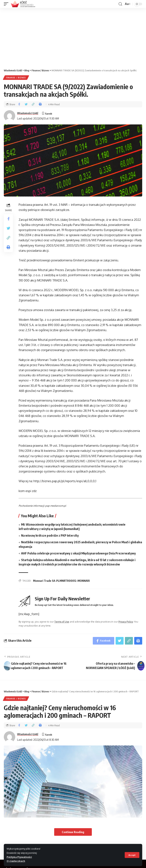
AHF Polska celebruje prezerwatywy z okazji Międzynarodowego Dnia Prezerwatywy (78, 553)
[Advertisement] (73, 36)
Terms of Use (62, 622)
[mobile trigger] (7, 4)
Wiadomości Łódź (28, 113)
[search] (120, 4)
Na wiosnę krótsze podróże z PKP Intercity (50, 535)
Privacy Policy (126, 622)
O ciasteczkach (16, 861)
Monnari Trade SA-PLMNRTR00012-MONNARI (61, 581)
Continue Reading (73, 832)
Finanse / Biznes (16, 78)
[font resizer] (127, 4)
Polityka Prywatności (19, 857)
